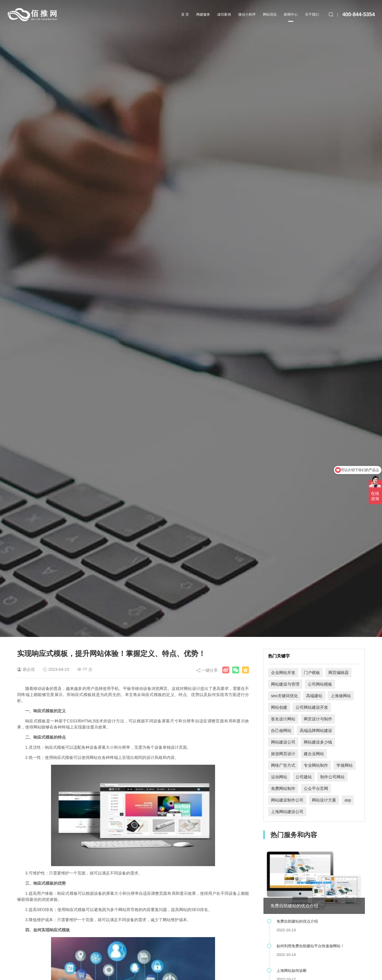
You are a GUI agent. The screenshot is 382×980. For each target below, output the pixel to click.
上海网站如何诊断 (292, 971)
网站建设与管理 (285, 684)
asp (348, 800)
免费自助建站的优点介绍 (294, 906)
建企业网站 (314, 754)
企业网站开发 (283, 673)
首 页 (185, 14)
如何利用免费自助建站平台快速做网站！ (310, 946)
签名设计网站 (283, 719)
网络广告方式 (283, 765)
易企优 (29, 669)
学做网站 (345, 765)
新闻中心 (291, 17)
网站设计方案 (324, 800)
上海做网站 (341, 696)
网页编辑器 (339, 673)
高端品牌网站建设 (316, 731)
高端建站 (314, 696)
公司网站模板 (320, 684)
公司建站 (304, 777)
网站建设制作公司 (287, 800)
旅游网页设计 (283, 754)
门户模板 (312, 673)
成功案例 (224, 14)
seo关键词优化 (284, 696)
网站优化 (270, 14)
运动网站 (279, 777)
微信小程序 (247, 14)
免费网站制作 (283, 788)
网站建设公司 (283, 742)
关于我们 (312, 14)
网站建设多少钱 (318, 742)
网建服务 (203, 14)
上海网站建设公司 (287, 812)
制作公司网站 (332, 777)
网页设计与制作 (318, 719)
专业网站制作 (316, 765)
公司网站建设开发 (312, 707)
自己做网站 (281, 731)
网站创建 (279, 707)
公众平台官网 (316, 788)
